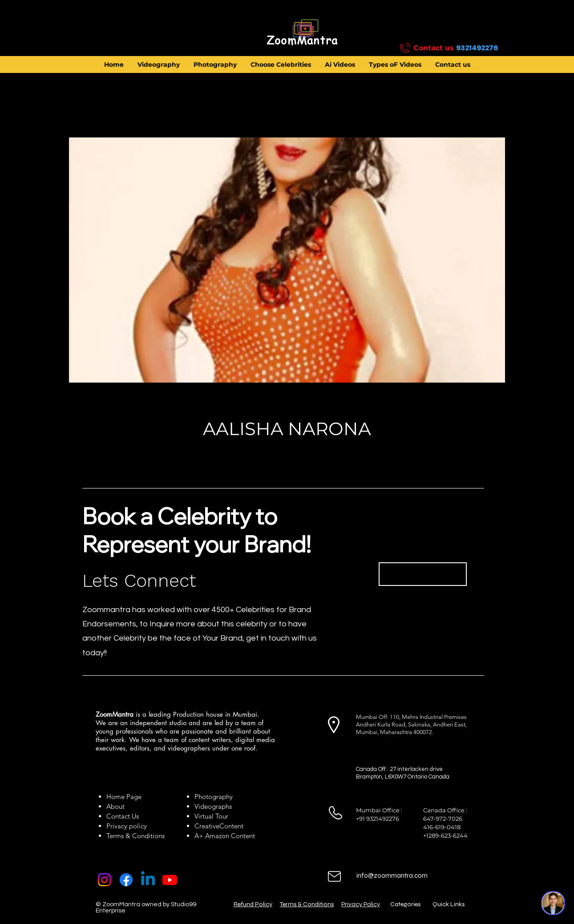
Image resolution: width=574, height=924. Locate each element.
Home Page (124, 797)
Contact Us (123, 816)
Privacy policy (127, 826)
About (117, 806)
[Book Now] (423, 574)
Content (231, 826)
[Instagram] (104, 880)
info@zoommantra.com (392, 876)
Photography (214, 797)
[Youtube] (170, 880)
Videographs (213, 806)
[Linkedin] (148, 880)
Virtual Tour (211, 816)
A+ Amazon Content (225, 836)
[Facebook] (126, 880)
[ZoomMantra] (302, 40)
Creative (207, 826)
